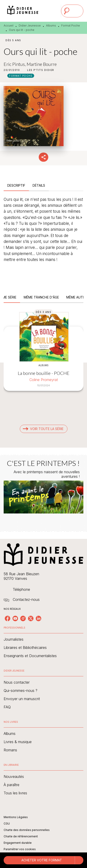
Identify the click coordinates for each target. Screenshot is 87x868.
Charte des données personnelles (27, 830)
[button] (41, 70)
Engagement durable (18, 843)
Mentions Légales (16, 817)
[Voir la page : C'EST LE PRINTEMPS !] (43, 488)
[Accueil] (23, 11)
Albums (51, 26)
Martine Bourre (42, 64)
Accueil (9, 26)
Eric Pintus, (15, 64)
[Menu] (72, 11)
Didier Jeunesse (30, 26)
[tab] (16, 185)
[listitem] (8, 618)
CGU (7, 824)
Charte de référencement (21, 836)
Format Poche (71, 26)
